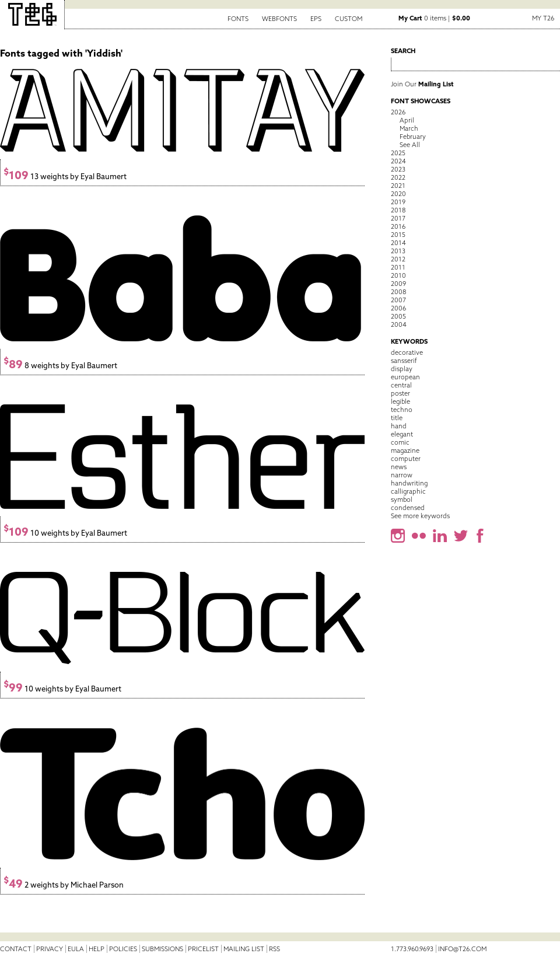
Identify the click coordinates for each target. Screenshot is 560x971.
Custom (349, 19)
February (413, 137)
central (401, 385)
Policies (123, 949)
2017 (398, 218)
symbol (402, 500)
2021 (398, 186)
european (405, 377)
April (407, 120)
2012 (398, 259)
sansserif (404, 361)
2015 (398, 235)
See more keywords (420, 516)
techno (402, 410)
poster (400, 393)
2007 (398, 300)
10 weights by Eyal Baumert (65, 533)
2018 (398, 210)
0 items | (434, 18)
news (399, 467)
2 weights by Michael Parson (64, 885)
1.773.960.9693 (412, 949)
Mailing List (244, 949)
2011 (398, 267)
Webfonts (279, 19)
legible (400, 401)
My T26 (543, 18)
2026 (398, 112)
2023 (398, 169)
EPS (316, 19)
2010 (398, 275)
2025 (398, 153)
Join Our (422, 84)
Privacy (50, 949)
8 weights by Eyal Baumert (60, 366)
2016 (398, 226)
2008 (398, 292)
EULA (76, 949)
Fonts (238, 19)
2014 (398, 243)
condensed (408, 508)
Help (97, 949)
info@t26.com (462, 949)
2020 (398, 194)
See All (410, 145)
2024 (398, 161)
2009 (398, 284)
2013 (398, 251)
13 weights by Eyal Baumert (65, 177)
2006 (398, 308)
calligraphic (408, 491)
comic (400, 442)
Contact (16, 949)
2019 (398, 202)
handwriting (409, 483)
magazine (405, 450)
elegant (402, 434)
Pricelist (203, 949)
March (409, 128)
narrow (402, 475)
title (397, 418)
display (402, 369)
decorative (407, 352)
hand (399, 426)
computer (406, 459)
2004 (399, 324)
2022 (398, 177)
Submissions (162, 949)
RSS (274, 949)
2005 (398, 316)
